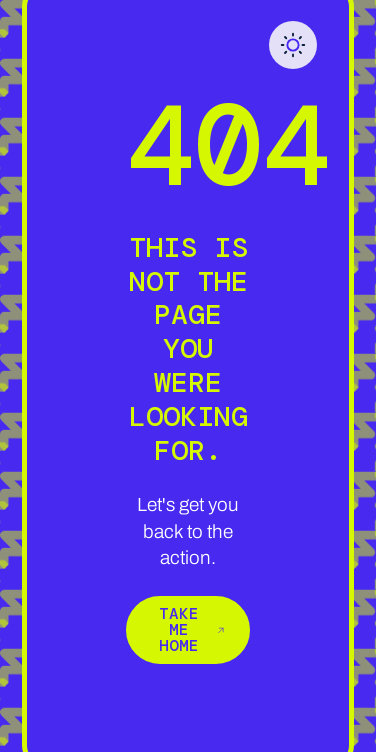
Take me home (191, 629)
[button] (293, 45)
